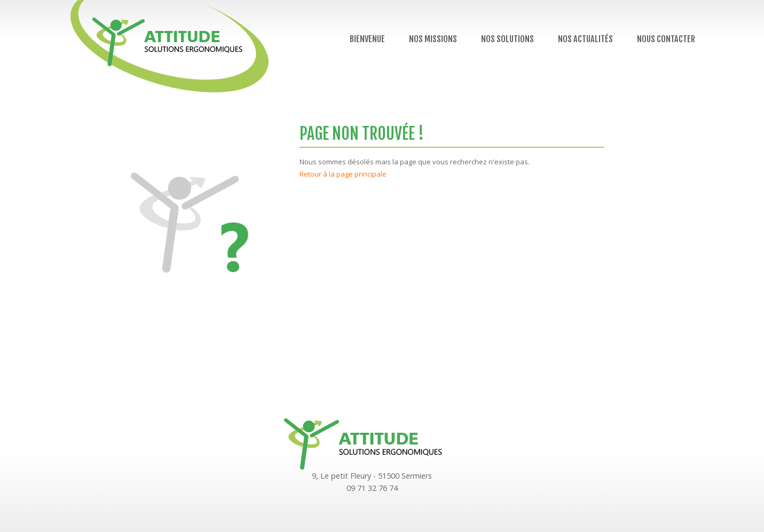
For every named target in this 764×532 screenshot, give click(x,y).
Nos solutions (507, 39)
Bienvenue (367, 39)
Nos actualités (585, 39)
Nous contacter (666, 39)
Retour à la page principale (343, 174)
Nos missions (433, 39)
